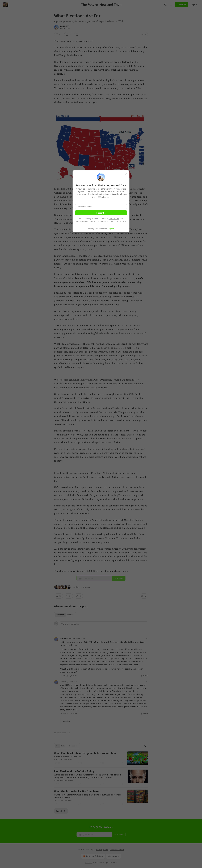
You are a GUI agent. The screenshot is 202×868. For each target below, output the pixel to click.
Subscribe (181, 5)
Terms (106, 850)
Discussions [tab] (74, 746)
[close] (126, 174)
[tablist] (65, 615)
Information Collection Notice (100, 221)
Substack (89, 863)
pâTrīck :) (64, 681)
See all (61, 811)
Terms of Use (114, 219)
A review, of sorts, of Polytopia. (68, 757)
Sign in (194, 5)
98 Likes (76, 587)
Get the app (113, 856)
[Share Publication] (171, 5)
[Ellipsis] (147, 638)
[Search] (165, 5)
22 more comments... (63, 733)
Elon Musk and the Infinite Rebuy (74, 771)
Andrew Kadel (66, 638)
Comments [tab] (60, 615)
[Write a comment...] (104, 628)
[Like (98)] (59, 35)
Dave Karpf (65, 26)
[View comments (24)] (69, 35)
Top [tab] (57, 746)
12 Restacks (85, 587)
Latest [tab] (64, 746)
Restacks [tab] (71, 615)
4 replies (66, 721)
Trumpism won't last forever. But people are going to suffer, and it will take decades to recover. (88, 796)
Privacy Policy (121, 221)
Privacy (99, 850)
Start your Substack (93, 856)
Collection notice (117, 850)
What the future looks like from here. (77, 791)
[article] (101, 758)
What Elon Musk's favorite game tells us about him (85, 753)
